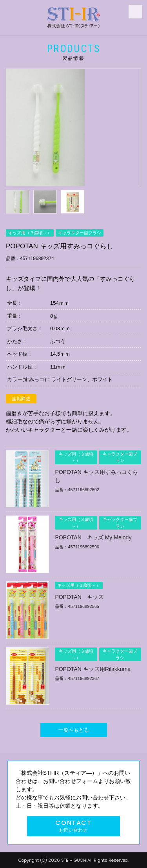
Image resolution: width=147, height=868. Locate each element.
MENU (135, 12)
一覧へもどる (74, 730)
